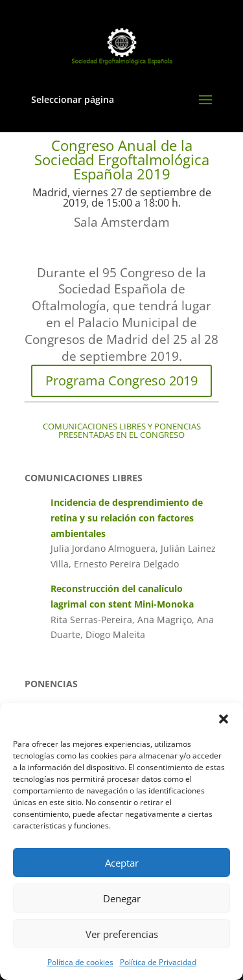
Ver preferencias (122, 934)
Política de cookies (80, 962)
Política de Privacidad (158, 962)
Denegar (122, 898)
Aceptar (122, 863)
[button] (224, 719)
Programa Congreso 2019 (121, 381)
